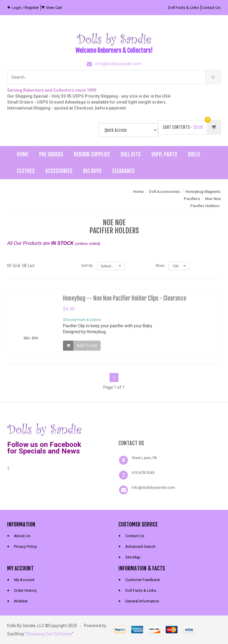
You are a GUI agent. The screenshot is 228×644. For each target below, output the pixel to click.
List (28, 266)
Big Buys (92, 171)
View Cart (54, 8)
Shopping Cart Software (49, 634)
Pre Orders (51, 154)
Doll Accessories (164, 192)
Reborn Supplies (92, 154)
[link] (170, 429)
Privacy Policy (25, 547)
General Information (142, 601)
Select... (111, 266)
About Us (22, 536)
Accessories (59, 171)
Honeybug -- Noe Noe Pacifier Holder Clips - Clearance (125, 300)
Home (23, 154)
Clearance (123, 171)
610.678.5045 (143, 473)
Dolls (194, 154)
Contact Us (211, 8)
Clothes (26, 171)
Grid (14, 266)
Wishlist (21, 601)
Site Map (133, 557)
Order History (25, 590)
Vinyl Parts (164, 154)
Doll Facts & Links (183, 8)
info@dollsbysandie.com (118, 64)
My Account (24, 580)
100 (179, 266)
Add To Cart (87, 347)
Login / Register (25, 8)
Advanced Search (140, 547)
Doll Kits (131, 154)
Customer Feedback (143, 580)
